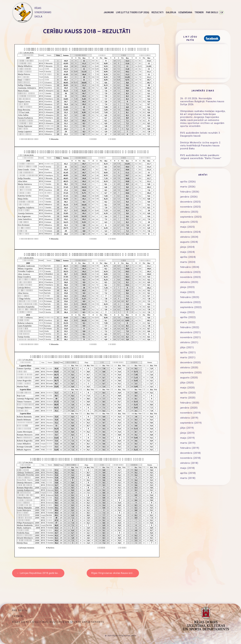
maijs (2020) (188, 388)
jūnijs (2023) (187, 287)
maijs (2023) (188, 292)
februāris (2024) (190, 267)
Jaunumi (109, 12)
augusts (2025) (189, 222)
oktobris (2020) (189, 368)
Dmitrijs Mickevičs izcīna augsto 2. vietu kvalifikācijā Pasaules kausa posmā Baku (201, 146)
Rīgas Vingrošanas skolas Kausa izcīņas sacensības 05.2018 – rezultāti (115, 573)
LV (222, 12)
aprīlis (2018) (188, 473)
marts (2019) (188, 443)
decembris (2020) (191, 363)
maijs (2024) (188, 252)
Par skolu (212, 12)
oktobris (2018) (189, 463)
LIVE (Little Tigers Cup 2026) (133, 12)
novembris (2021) (191, 337)
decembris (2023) (191, 272)
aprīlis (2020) (188, 393)
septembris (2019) (191, 423)
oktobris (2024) (189, 237)
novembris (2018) (191, 458)
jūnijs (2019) (187, 433)
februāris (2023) (190, 297)
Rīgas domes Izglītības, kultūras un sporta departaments (58, 622)
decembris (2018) (191, 453)
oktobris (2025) (189, 212)
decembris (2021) (191, 332)
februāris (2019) (190, 448)
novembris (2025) (191, 207)
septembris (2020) (191, 373)
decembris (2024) (191, 232)
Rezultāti (157, 12)
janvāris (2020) (189, 408)
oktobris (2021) (189, 342)
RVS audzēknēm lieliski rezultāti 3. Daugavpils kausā (200, 134)
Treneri (199, 12)
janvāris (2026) (189, 197)
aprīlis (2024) (188, 257)
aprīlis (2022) (188, 317)
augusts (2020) (189, 378)
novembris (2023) (191, 277)
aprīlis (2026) (188, 182)
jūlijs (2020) (187, 383)
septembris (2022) (191, 307)
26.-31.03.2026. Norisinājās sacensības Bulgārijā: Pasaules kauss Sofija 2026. (202, 101)
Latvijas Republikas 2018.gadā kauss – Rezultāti (42, 573)
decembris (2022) (191, 302)
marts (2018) (188, 478)
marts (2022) (188, 322)
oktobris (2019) (189, 418)
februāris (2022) (190, 327)
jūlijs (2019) (187, 428)
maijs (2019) (188, 438)
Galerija (171, 12)
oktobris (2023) (189, 282)
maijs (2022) (188, 312)
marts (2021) (188, 357)
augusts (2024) (189, 242)
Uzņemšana (185, 12)
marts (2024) (188, 262)
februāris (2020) (190, 403)
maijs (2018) (188, 468)
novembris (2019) (191, 413)
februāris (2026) (190, 192)
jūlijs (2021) (187, 347)
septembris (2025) (191, 217)
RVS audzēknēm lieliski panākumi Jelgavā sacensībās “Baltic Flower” (201, 157)
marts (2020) (188, 398)
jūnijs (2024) (187, 247)
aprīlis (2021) (188, 352)
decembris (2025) (191, 202)
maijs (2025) (188, 227)
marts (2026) (188, 187)
